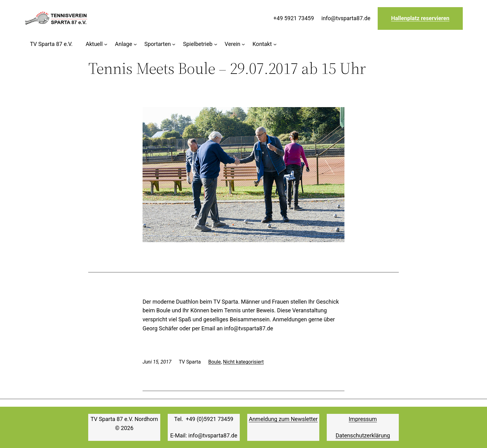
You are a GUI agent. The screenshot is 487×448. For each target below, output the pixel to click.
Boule (214, 362)
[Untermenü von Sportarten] (160, 44)
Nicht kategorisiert (243, 362)
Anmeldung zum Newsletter (283, 419)
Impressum (363, 419)
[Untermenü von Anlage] (126, 44)
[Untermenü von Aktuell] (97, 44)
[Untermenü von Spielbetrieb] (200, 44)
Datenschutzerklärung (363, 435)
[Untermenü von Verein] (235, 44)
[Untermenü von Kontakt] (264, 44)
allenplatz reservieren (422, 18)
